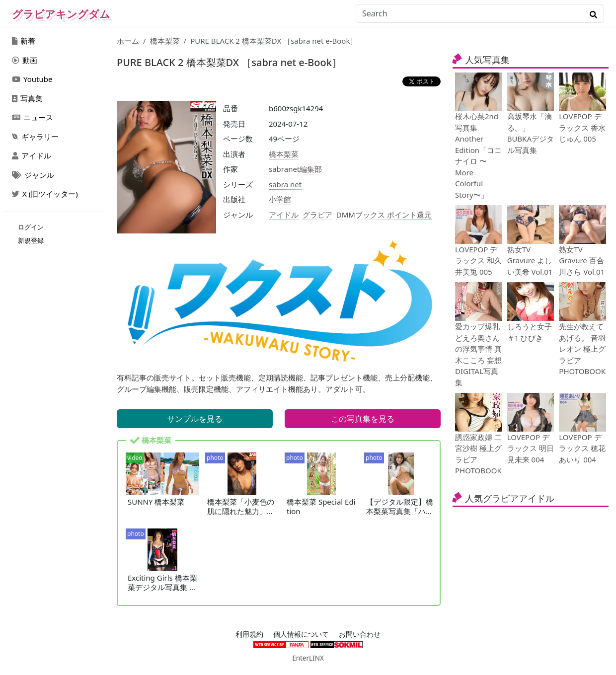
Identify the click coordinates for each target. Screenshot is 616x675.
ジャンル (33, 175)
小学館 (280, 199)
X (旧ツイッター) (45, 194)
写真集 (27, 98)
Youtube (32, 79)
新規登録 (31, 240)
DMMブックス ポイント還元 (384, 215)
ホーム (128, 41)
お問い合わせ (360, 634)
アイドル (32, 155)
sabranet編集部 (295, 169)
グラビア (317, 215)
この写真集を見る (363, 419)
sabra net (285, 184)
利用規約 (249, 634)
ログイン (31, 227)
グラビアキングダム (61, 14)
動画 (25, 60)
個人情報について (301, 634)
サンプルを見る (195, 419)
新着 (24, 41)
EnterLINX (308, 658)
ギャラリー (35, 137)
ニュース (33, 117)
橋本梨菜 (165, 41)
